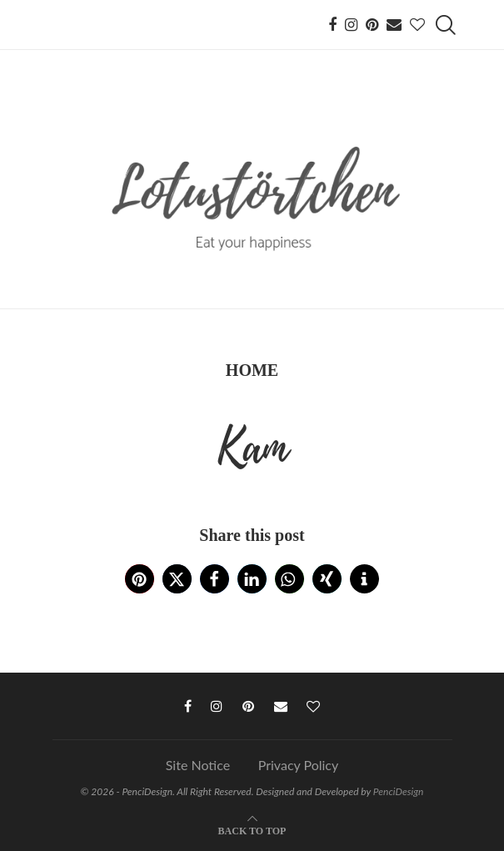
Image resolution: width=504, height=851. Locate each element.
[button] (140, 579)
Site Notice (198, 765)
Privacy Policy (299, 765)
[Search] (444, 25)
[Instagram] (351, 25)
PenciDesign (399, 791)
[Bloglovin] (417, 25)
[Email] (394, 25)
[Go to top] (252, 830)
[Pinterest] (372, 25)
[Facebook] (332, 25)
